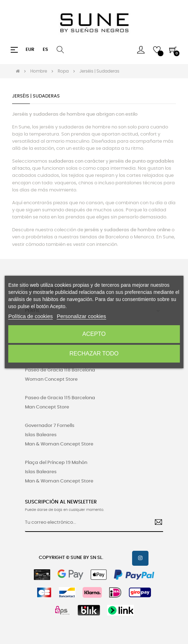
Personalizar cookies (81, 316)
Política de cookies (30, 316)
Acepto (94, 334)
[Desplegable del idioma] (45, 50)
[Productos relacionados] (30, 50)
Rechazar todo (94, 353)
